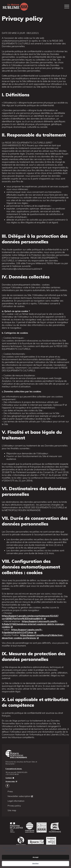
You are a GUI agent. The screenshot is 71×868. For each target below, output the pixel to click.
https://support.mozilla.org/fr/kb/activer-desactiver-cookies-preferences (33, 637)
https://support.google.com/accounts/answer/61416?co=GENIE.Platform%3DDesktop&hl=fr (30, 617)
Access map (10, 781)
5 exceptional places (14, 769)
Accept (35, 857)
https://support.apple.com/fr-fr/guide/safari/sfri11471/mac (22, 631)
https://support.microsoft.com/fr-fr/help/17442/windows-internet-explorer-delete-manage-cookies (33, 624)
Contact (9, 778)
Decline (35, 864)
